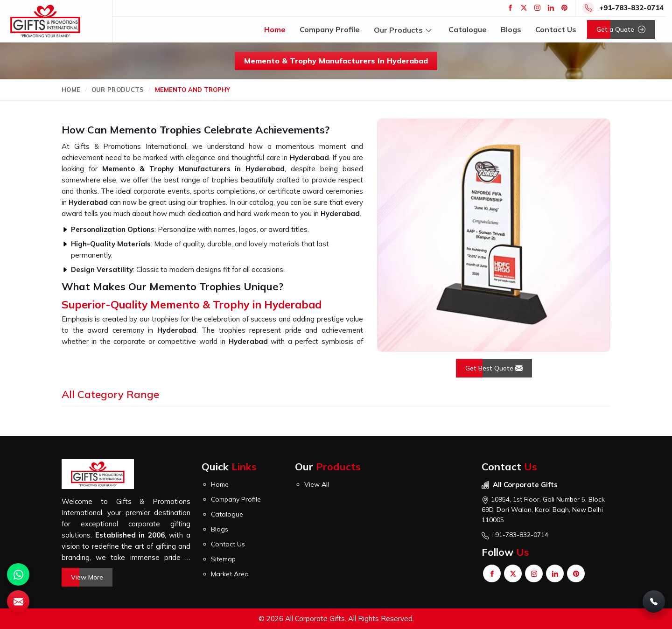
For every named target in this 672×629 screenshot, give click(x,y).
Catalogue (468, 29)
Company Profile (330, 29)
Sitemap (223, 559)
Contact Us (556, 29)
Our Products (404, 30)
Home (275, 29)
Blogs (511, 29)
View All (317, 484)
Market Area (230, 574)
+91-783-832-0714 (631, 8)
